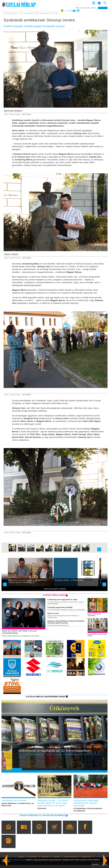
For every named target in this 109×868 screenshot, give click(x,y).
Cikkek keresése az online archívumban (40, 818)
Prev (15, 762)
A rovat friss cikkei (53, 595)
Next (105, 762)
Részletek (95, 864)
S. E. (21, 13)
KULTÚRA (29, 13)
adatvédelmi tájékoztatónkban (15, 860)
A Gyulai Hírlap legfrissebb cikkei (43, 698)
